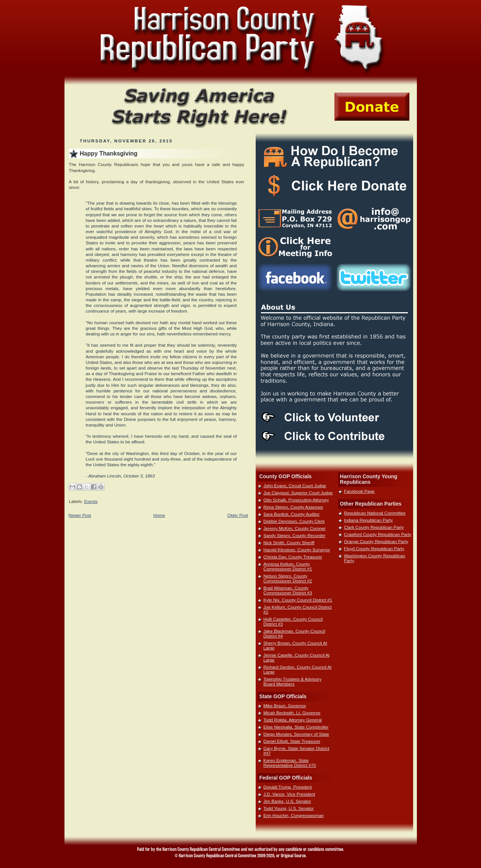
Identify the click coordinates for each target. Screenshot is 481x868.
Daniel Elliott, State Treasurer (292, 741)
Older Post (238, 515)
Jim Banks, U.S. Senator (287, 801)
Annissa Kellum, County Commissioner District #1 (288, 566)
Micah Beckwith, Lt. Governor (292, 713)
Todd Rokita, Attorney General (293, 720)
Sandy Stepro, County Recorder (294, 535)
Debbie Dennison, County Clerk (294, 521)
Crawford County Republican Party (378, 534)
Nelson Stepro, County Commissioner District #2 (288, 578)
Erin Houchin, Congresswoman (294, 815)
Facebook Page (360, 491)
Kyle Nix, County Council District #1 (298, 600)
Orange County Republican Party (376, 541)
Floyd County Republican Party (374, 548)
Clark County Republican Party (374, 527)
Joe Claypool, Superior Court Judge (298, 493)
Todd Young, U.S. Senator (289, 808)
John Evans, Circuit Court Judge (295, 486)
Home (159, 515)
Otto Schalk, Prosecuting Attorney (296, 500)
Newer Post (80, 515)
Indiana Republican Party (369, 520)
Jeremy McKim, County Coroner (295, 528)
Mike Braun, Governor (285, 706)
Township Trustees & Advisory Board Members (293, 681)
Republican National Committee (375, 513)
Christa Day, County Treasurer (293, 557)
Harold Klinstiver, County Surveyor (297, 550)
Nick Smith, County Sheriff (289, 542)
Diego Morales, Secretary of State (296, 734)
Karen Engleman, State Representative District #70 (290, 763)
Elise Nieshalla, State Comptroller (296, 727)
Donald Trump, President (288, 787)
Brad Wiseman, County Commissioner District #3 (288, 590)
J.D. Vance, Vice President (289, 794)
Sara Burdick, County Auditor (292, 514)
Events (91, 501)
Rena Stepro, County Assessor (294, 507)
